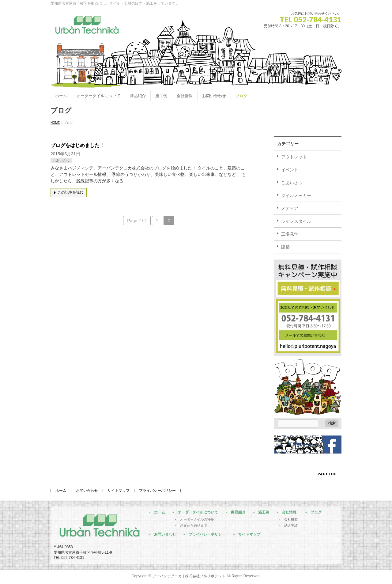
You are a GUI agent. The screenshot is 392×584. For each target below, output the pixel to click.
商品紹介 (238, 512)
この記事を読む (70, 192)
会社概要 (291, 519)
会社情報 (289, 512)
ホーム (61, 491)
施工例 (264, 512)
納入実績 (291, 525)
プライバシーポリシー (157, 491)
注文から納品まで (194, 525)
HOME (55, 123)
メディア (290, 208)
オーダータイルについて (198, 512)
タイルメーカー (296, 195)
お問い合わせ (87, 491)
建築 (285, 247)
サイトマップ (119, 491)
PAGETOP (327, 474)
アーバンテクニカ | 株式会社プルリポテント (189, 576)
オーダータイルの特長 (197, 519)
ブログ (316, 512)
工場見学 (290, 234)
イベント (290, 170)
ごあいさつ (61, 161)
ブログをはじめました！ (77, 145)
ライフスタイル (296, 221)
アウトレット (294, 157)
